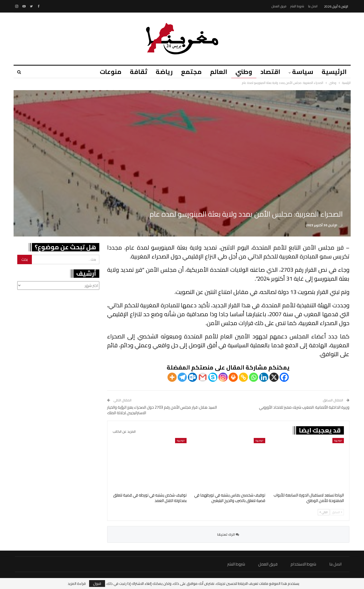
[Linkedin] (264, 377)
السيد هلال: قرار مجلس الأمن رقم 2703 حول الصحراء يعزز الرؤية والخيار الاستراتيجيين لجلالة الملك (162, 410)
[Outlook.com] (192, 377)
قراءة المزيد (77, 584)
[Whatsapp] (254, 377)
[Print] (233, 377)
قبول (97, 584)
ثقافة (133, 72)
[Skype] (213, 377)
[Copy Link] (243, 377)
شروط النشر (297, 6)
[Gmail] (203, 377)
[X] (274, 377)
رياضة (160, 72)
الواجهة (338, 440)
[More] (172, 377)
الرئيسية (334, 72)
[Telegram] (182, 377)
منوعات (104, 72)
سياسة (302, 72)
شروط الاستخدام (303, 564)
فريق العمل (279, 6)
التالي (324, 512)
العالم (215, 72)
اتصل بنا (313, 6)
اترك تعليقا (228, 534)
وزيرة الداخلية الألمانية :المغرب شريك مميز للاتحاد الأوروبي (304, 407)
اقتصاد (269, 72)
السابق (337, 512)
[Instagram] (223, 377)
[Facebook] (284, 377)
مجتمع (187, 72)
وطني (241, 72)
